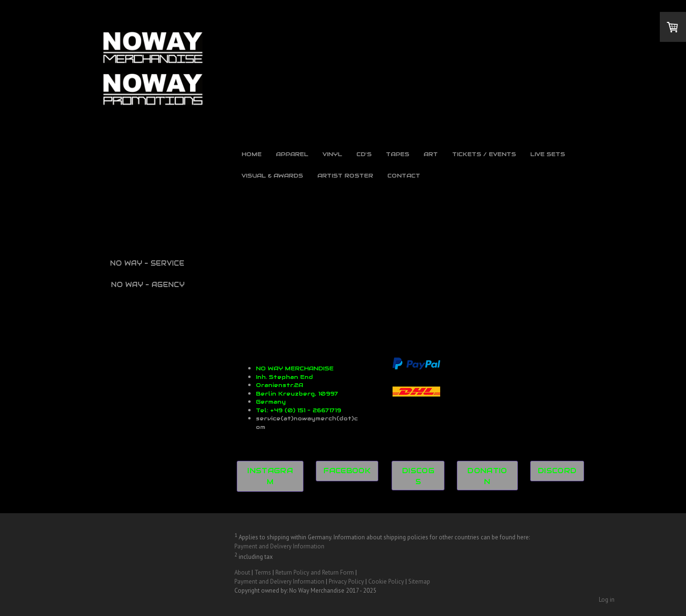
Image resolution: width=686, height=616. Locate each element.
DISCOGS (418, 476)
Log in (607, 600)
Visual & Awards (272, 175)
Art (431, 154)
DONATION (487, 476)
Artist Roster (345, 175)
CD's (364, 154)
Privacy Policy (346, 581)
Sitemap (419, 581)
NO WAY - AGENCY (148, 285)
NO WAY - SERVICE (147, 263)
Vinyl (332, 154)
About (242, 572)
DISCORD (557, 471)
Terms (263, 572)
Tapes (398, 154)
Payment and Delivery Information (279, 546)
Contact (404, 175)
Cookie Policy (386, 581)
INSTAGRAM (270, 476)
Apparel (292, 154)
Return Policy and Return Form (315, 572)
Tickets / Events (484, 154)
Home (252, 154)
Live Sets (548, 154)
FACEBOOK (347, 471)
